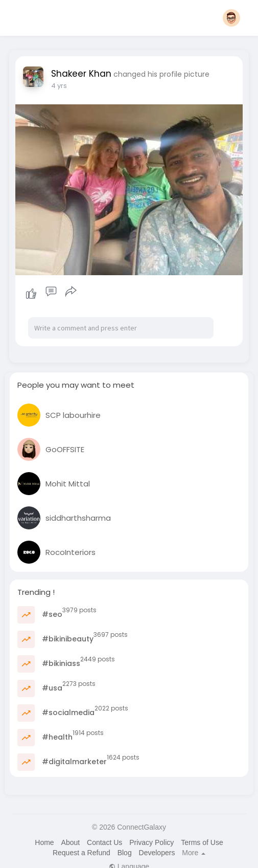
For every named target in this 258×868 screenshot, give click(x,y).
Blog (125, 853)
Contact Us (104, 842)
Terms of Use (202, 842)
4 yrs (59, 86)
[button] (231, 18)
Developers (157, 853)
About (71, 842)
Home (44, 842)
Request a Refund (81, 853)
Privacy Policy (151, 842)
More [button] (194, 853)
